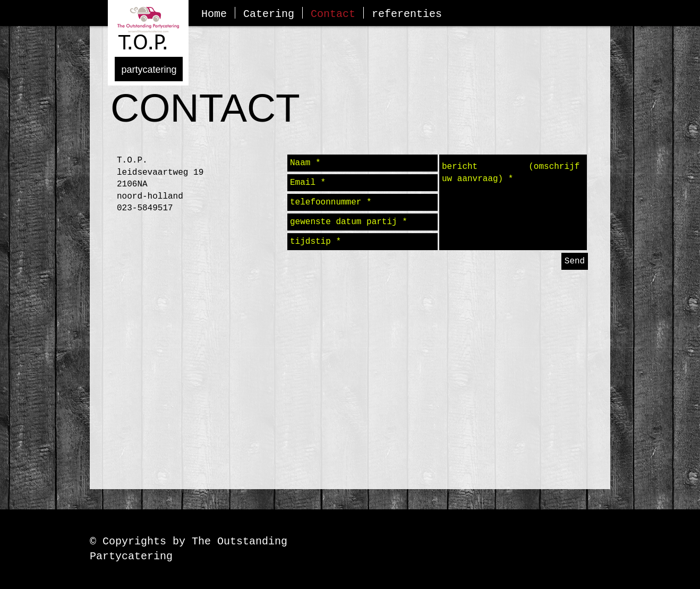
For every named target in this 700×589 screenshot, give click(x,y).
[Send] (575, 261)
